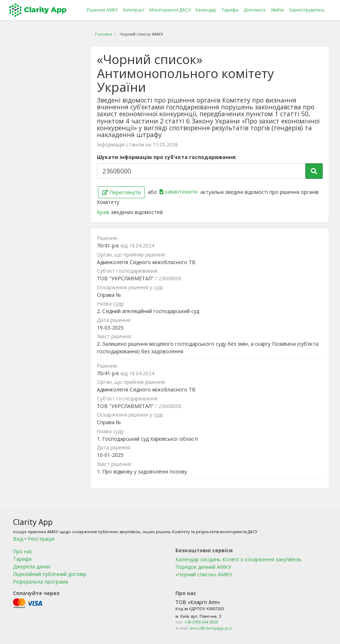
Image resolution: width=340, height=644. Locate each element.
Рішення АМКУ (102, 10)
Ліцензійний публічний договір (50, 574)
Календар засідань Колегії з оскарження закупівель (238, 559)
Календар (206, 10)
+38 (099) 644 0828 (201, 622)
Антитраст (134, 10)
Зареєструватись (307, 10)
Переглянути (122, 192)
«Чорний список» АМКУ (204, 574)
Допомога (254, 10)
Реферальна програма (41, 582)
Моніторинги (170, 10)
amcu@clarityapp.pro (211, 628)
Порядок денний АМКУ (203, 567)
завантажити (179, 192)
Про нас (23, 551)
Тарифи (230, 10)
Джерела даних (32, 566)
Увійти (277, 10)
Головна (104, 34)
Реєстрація (41, 539)
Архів (104, 212)
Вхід (18, 539)
